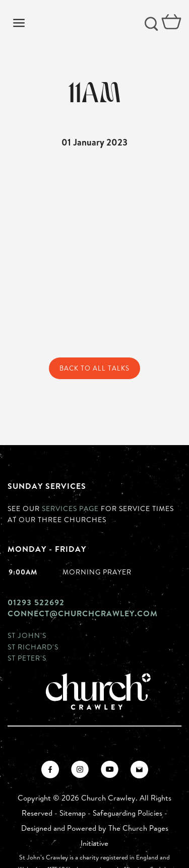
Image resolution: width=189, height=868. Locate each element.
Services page (70, 508)
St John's (27, 635)
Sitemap (73, 813)
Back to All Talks (94, 368)
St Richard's (33, 647)
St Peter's (27, 658)
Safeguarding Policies (128, 813)
